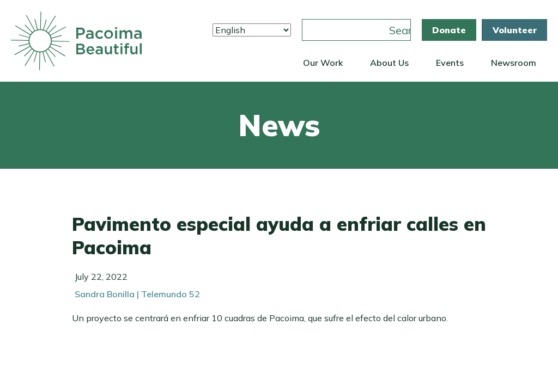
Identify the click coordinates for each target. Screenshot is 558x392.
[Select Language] (252, 30)
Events (450, 63)
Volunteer (515, 30)
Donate (449, 30)
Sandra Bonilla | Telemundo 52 (137, 294)
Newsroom (514, 63)
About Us (389, 63)
